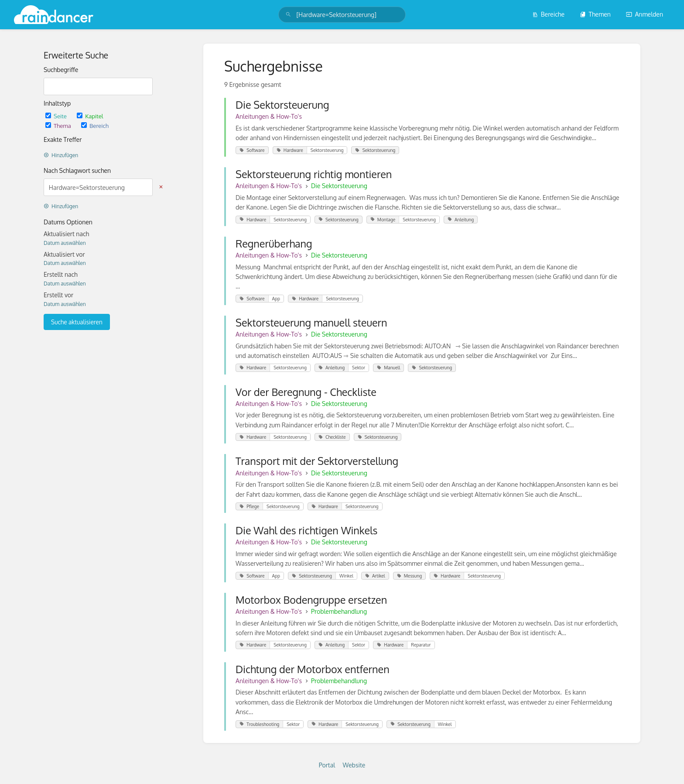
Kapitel (90, 116)
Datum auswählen (65, 243)
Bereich (95, 126)
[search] (342, 15)
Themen (595, 14)
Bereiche (548, 14)
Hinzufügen (61, 155)
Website (354, 765)
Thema (59, 126)
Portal (327, 765)
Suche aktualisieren (77, 322)
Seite (57, 116)
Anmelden (645, 14)
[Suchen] (288, 15)
